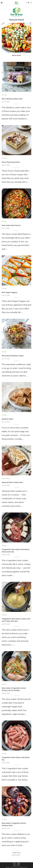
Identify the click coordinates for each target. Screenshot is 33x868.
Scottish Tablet (7, 419)
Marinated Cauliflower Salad (13, 356)
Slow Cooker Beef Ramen (11, 225)
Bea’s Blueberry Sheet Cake (12, 99)
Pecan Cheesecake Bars (11, 162)
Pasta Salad (16, 55)
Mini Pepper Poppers (10, 292)
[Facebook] (27, 3)
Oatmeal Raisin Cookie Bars (12, 482)
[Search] (31, 3)
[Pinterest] (29, 3)
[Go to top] (16, 865)
